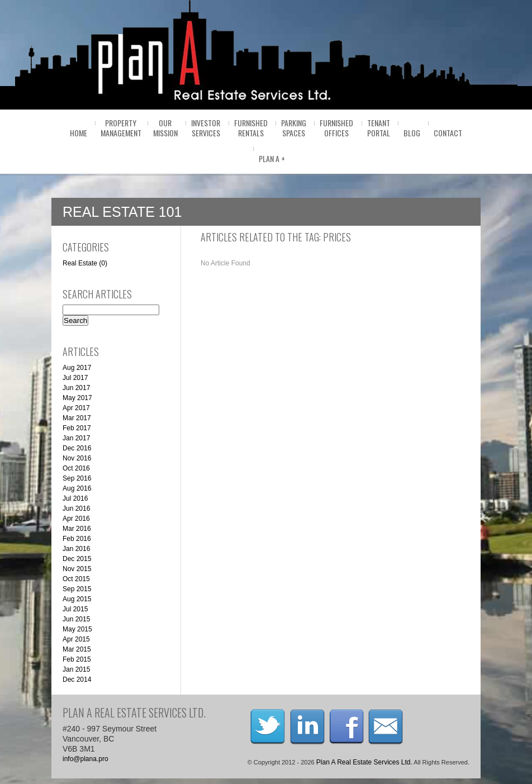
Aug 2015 (77, 599)
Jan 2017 (76, 438)
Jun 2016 (76, 509)
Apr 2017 (76, 408)
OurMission (165, 128)
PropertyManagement (121, 128)
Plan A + (272, 158)
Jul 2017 (75, 378)
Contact (448, 133)
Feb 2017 (77, 428)
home (79, 133)
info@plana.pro (85, 759)
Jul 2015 (75, 609)
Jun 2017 (76, 388)
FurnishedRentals (251, 128)
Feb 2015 (77, 659)
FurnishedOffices (336, 128)
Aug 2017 (77, 368)
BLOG (412, 133)
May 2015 (77, 629)
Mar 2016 (77, 529)
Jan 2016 (76, 549)
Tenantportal (379, 128)
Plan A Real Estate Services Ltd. (364, 762)
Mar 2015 (77, 649)
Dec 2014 (77, 680)
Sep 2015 (77, 589)
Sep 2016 (77, 478)
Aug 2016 (77, 488)
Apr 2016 (76, 519)
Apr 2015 (76, 639)
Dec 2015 (77, 559)
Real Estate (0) (85, 263)
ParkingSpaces (294, 128)
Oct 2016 (76, 468)
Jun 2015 (76, 619)
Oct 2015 (76, 579)
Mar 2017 (77, 418)
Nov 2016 (77, 458)
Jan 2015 (76, 669)
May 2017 (77, 398)
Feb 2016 (77, 539)
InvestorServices (206, 128)
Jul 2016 (75, 498)
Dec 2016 (77, 448)
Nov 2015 (77, 569)
